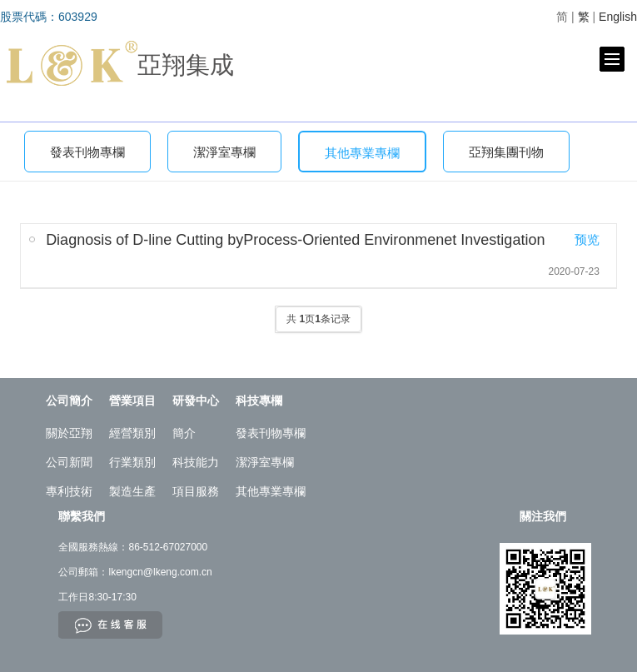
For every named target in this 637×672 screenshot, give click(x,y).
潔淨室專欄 (224, 152)
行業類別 (132, 462)
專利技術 (69, 491)
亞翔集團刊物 (506, 152)
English (618, 17)
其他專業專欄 (362, 153)
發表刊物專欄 (87, 152)
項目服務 (196, 491)
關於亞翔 (69, 433)
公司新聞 (69, 462)
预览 (587, 239)
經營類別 (132, 433)
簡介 (184, 433)
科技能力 (196, 462)
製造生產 (132, 491)
